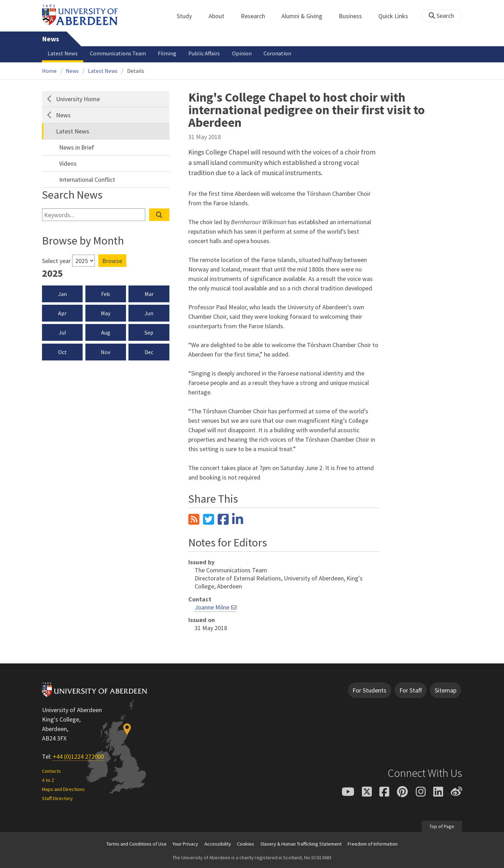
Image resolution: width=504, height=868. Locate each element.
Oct (62, 352)
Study (188, 16)
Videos (68, 163)
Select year (56, 261)
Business (354, 16)
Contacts (51, 771)
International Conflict (87, 180)
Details (136, 71)
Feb (106, 294)
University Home (78, 99)
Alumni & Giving (306, 16)
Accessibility (218, 844)
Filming (167, 53)
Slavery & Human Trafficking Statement (301, 844)
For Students (369, 690)
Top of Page (442, 826)
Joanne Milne (212, 607)
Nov (106, 352)
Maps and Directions (63, 789)
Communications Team (118, 53)
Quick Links (397, 16)
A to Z (48, 780)
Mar (149, 294)
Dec (149, 352)
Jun (149, 313)
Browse (112, 261)
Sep (149, 332)
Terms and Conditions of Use (136, 844)
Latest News (63, 53)
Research (257, 16)
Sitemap (446, 690)
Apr (62, 313)
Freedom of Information (373, 844)
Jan (62, 294)
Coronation (277, 53)
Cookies (246, 844)
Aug (106, 332)
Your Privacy (185, 844)
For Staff (411, 690)
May (106, 313)
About (220, 16)
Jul (62, 332)
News (51, 39)
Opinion (242, 53)
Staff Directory (57, 798)
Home (49, 71)
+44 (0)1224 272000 (78, 756)
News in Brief (77, 147)
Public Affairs (204, 53)
